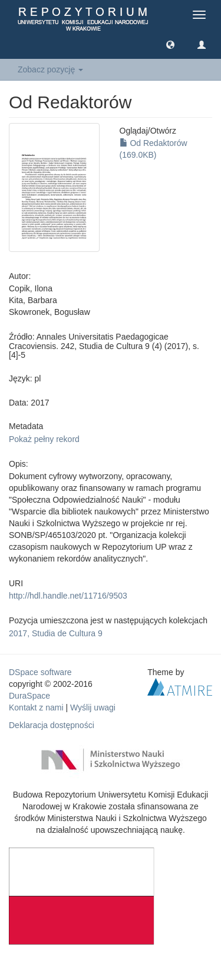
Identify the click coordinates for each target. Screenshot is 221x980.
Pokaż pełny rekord (44, 439)
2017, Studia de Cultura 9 (56, 633)
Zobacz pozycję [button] (50, 69)
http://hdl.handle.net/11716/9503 (68, 596)
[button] (170, 44)
